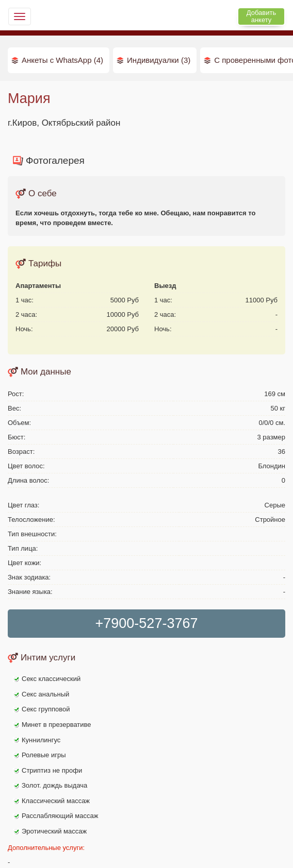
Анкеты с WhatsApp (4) (62, 60)
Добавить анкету (261, 16)
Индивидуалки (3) (159, 60)
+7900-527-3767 (147, 623)
